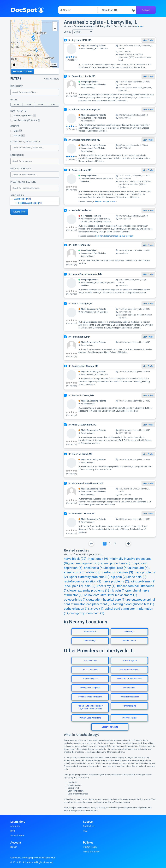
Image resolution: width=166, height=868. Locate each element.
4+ (41, 105)
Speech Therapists (110, 727)
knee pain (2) (137, 577)
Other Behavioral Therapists (90, 697)
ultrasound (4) (139, 568)
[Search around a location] (117, 10)
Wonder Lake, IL (129, 641)
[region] (35, 44)
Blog (13, 831)
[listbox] (35, 201)
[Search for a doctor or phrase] (78, 10)
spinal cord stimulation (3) (82, 572)
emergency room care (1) (87, 613)
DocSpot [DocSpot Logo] (27, 10)
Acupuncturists (90, 661)
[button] (83, 32)
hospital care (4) (116, 568)
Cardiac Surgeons (129, 661)
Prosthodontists (129, 718)
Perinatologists (129, 706)
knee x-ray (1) (106, 586)
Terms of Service (91, 852)
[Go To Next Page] (128, 544)
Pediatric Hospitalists (129, 697)
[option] (37, 199)
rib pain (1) (118, 591)
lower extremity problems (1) (89, 591)
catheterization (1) (76, 609)
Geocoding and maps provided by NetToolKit (33, 858)
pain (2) (90, 586)
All (17, 105)
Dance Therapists (90, 670)
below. (141, 26)
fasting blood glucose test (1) (134, 604)
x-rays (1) (97, 609)
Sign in (14, 847)
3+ (29, 105)
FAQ (85, 831)
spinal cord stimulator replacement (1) (111, 595)
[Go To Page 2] (110, 544)
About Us (15, 826)
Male (16, 131)
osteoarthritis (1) (75, 600)
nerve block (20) (75, 559)
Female (18, 136)
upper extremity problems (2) (89, 577)
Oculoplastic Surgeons (90, 688)
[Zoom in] (55, 24)
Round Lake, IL (90, 641)
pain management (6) (84, 563)
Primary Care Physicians (90, 718)
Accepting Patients (23, 115)
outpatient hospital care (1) (107, 600)
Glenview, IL (129, 632)
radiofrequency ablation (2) (83, 581)
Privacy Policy (90, 847)
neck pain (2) (74, 586)
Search (146, 10)
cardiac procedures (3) (118, 572)
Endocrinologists (90, 679)
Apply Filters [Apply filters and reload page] (19, 212)
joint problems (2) (143, 581)
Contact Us (89, 826)
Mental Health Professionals (129, 679)
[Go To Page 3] (115, 544)
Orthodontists (129, 688)
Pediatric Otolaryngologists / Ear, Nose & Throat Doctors (90, 707)
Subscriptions (17, 835)
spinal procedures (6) (116, 563)
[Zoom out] (55, 29)
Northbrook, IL (90, 632)
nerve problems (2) (116, 581)
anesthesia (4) (94, 568)
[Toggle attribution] (14, 65)
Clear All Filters (52, 79)
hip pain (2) (119, 577)
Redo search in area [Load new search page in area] (23, 71)
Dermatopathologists (129, 670)
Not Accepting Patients (25, 120)
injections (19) (98, 559)
